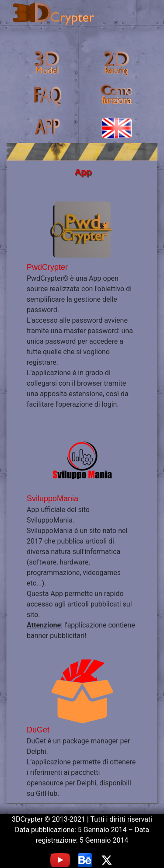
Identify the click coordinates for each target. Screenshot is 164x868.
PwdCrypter (47, 267)
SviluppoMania (52, 498)
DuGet (38, 730)
